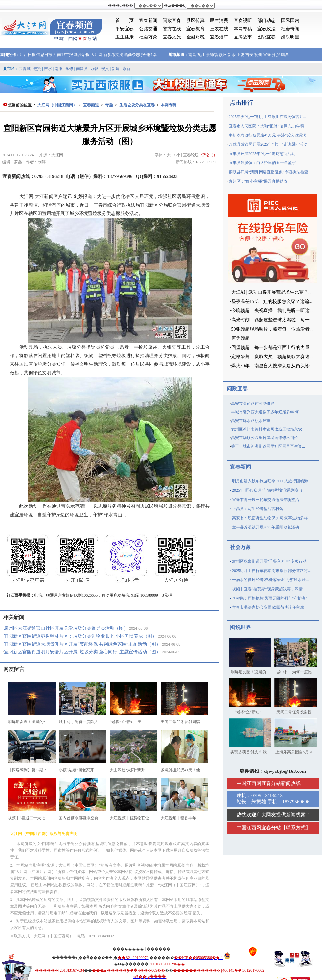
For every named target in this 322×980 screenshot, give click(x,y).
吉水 (48, 69)
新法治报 (82, 55)
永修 (69, 69)
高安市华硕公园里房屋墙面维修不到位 (264, 438)
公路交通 (148, 29)
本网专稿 (243, 29)
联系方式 (296, 828)
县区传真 (195, 21)
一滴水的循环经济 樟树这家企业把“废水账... (270, 580)
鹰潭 (285, 55)
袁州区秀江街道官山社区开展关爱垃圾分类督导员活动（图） (66, 628)
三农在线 (219, 29)
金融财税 (195, 37)
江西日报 (28, 55)
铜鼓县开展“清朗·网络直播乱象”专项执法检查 (268, 172)
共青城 (25, 69)
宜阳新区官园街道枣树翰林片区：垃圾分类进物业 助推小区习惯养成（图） (80, 636)
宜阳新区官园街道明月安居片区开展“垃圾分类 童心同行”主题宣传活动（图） (82, 652)
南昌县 (82, 69)
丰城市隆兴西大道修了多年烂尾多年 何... (266, 412)
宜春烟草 (219, 37)
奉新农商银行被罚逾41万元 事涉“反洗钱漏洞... (269, 135)
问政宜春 (172, 21)
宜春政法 (266, 29)
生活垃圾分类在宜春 (137, 105)
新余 (232, 55)
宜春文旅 (172, 37)
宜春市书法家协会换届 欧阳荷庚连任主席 (268, 607)
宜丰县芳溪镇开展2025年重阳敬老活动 (265, 527)
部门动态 (266, 21)
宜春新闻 (148, 21)
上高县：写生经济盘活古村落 (258, 509)
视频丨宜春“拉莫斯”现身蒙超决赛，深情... (269, 589)
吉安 (249, 55)
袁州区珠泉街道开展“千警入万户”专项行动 (269, 561)
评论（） (209, 155)
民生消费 (219, 21)
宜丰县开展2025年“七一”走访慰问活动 (262, 154)
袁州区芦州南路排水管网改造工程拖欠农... (268, 429)
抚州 (258, 55)
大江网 (97, 55)
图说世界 (241, 627)
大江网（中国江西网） (57, 105)
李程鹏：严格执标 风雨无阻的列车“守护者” (270, 598)
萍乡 (276, 55)
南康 (58, 69)
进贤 (37, 69)
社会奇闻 (290, 29)
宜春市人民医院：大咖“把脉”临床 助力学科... (268, 126)
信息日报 (44, 55)
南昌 (192, 55)
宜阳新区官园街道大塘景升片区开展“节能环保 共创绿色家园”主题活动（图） (82, 644)
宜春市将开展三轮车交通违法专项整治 (265, 500)
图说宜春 (266, 37)
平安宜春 (125, 29)
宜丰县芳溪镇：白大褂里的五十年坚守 (262, 163)
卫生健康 (125, 37)
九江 (201, 55)
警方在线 (172, 29)
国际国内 (290, 21)
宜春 (267, 55)
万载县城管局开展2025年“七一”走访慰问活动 (268, 144)
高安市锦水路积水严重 (251, 421)
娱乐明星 (290, 37)
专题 (109, 105)
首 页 (125, 21)
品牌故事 (243, 37)
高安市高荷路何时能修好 (253, 404)
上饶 (241, 55)
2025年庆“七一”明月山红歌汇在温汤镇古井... (267, 117)
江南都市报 (63, 55)
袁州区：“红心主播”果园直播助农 (258, 181)
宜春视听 (243, 21)
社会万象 (148, 37)
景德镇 (212, 55)
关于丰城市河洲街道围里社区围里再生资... (268, 446)
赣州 (223, 55)
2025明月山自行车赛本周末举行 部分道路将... (271, 571)
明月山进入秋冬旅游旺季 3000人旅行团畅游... (271, 481)
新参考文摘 (113, 55)
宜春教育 (195, 29)
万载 (94, 69)
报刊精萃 (149, 55)
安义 (105, 69)
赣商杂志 (132, 55)
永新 (126, 69)
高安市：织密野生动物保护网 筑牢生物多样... (271, 518)
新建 (116, 69)
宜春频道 (91, 105)
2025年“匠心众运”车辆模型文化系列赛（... (269, 490)
